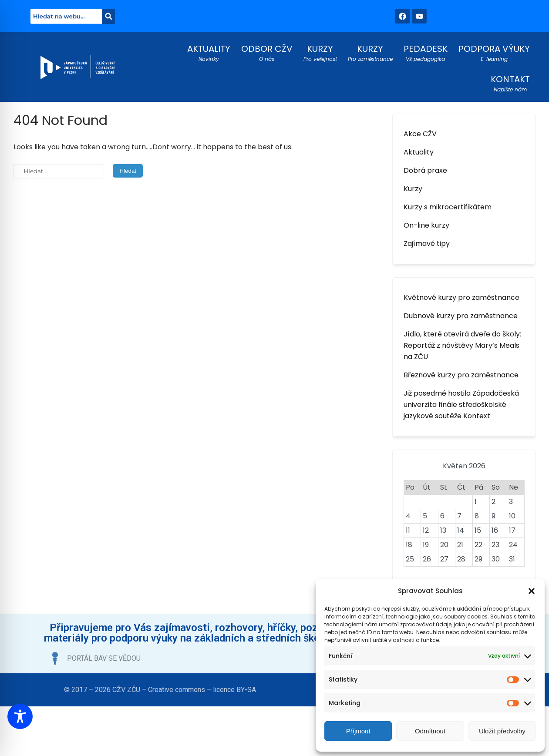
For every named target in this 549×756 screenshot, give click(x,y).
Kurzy (413, 189)
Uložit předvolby (502, 731)
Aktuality (419, 152)
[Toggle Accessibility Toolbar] (20, 716)
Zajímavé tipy (427, 244)
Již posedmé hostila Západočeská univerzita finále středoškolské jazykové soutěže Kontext (461, 405)
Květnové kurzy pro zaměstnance (461, 297)
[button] (532, 591)
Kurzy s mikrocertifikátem (448, 207)
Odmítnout (430, 731)
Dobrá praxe (425, 170)
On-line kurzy (426, 225)
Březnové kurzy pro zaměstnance (461, 375)
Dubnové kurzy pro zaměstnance (461, 316)
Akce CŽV (420, 134)
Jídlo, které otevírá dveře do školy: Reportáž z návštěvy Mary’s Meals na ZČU (462, 345)
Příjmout (358, 731)
